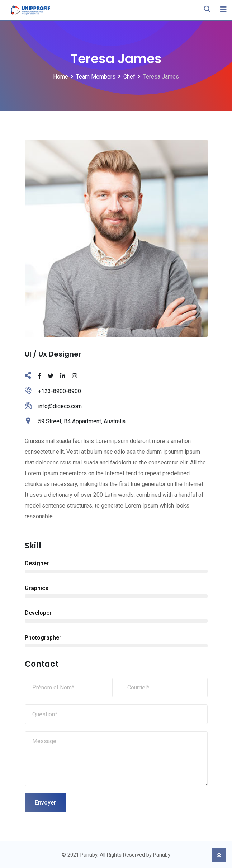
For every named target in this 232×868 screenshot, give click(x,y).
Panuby (162, 855)
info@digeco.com (60, 406)
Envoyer (45, 803)
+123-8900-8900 (60, 391)
